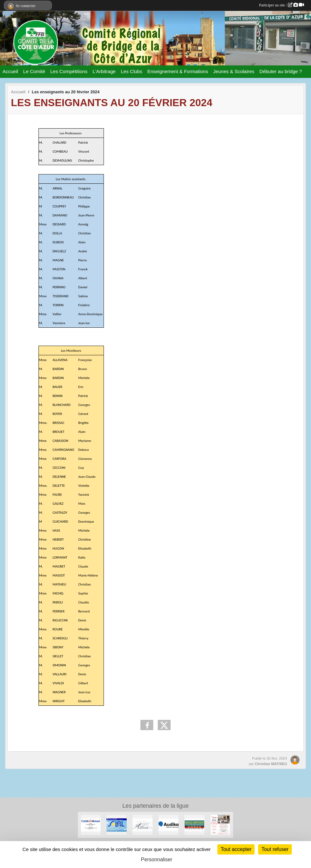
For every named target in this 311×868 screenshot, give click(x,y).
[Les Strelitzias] (220, 825)
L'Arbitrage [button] (104, 71)
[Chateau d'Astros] (143, 825)
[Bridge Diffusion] (194, 825)
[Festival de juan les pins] (117, 825)
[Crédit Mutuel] (91, 825)
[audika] (168, 825)
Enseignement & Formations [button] (177, 71)
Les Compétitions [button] (69, 71)
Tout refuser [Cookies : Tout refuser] (275, 849)
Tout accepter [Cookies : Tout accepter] (236, 849)
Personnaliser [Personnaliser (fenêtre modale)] (157, 860)
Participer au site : (282, 5)
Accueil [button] (10, 71)
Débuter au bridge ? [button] (281, 71)
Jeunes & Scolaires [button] (234, 71)
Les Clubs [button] (132, 71)
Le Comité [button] (34, 71)
